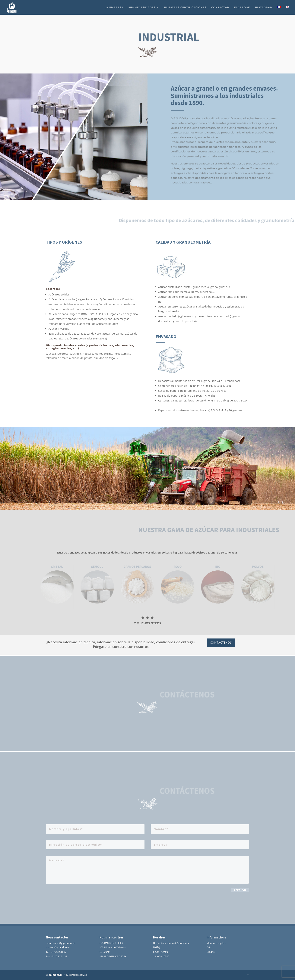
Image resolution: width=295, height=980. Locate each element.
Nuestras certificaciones (185, 7)
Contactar (220, 7)
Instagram (264, 7)
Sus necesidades (142, 7)
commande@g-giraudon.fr (61, 943)
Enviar (240, 891)
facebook (242, 7)
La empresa (114, 7)
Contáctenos (221, 642)
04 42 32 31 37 (59, 952)
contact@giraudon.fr (57, 947)
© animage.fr (54, 975)
